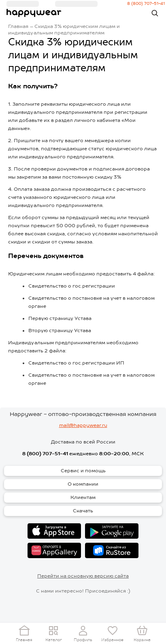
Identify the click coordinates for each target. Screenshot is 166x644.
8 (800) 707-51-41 (45, 454)
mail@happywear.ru (83, 425)
